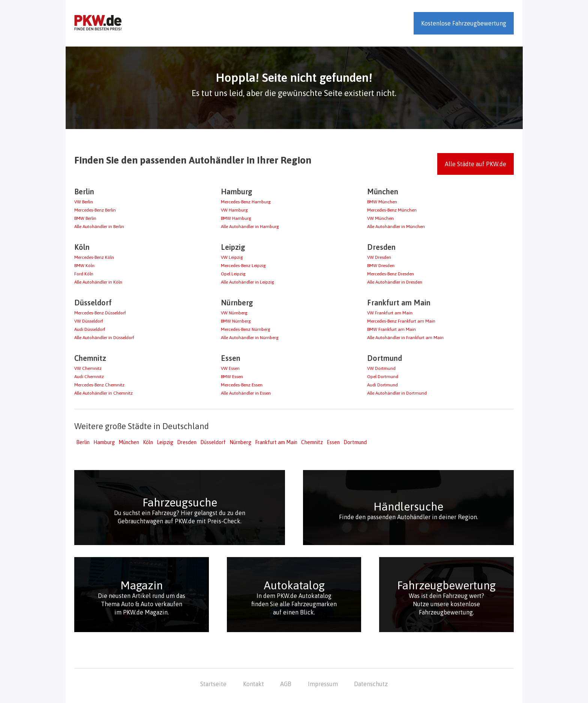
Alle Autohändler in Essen (246, 393)
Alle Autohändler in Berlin (99, 227)
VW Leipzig (232, 257)
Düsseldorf (213, 442)
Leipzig (165, 442)
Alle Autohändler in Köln (98, 282)
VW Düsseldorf (89, 321)
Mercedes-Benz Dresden (391, 274)
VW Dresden (379, 257)
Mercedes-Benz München (392, 210)
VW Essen (230, 368)
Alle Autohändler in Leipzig (247, 282)
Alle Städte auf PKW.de (475, 164)
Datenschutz (371, 684)
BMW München (382, 202)
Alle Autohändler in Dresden (395, 282)
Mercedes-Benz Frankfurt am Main (401, 321)
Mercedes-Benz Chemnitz (99, 385)
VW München (380, 218)
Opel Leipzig (233, 274)
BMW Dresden (381, 266)
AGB (286, 684)
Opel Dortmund (383, 377)
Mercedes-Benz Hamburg (246, 202)
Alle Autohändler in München (396, 227)
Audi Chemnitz (89, 377)
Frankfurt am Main (276, 442)
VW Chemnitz (88, 368)
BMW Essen (232, 377)
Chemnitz (312, 442)
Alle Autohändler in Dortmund (397, 393)
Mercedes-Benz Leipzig (243, 266)
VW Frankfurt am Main (390, 313)
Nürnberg (240, 442)
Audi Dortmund (382, 385)
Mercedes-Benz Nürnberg (246, 329)
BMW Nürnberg (236, 321)
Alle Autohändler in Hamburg (250, 227)
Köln (148, 442)
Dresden (187, 442)
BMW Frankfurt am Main (391, 329)
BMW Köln (84, 266)
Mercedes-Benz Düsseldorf (100, 313)
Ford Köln (84, 274)
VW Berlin (84, 202)
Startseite (213, 684)
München (129, 442)
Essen (333, 442)
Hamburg (104, 442)
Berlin (83, 442)
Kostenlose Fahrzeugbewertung (464, 23)
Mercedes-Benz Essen (242, 385)
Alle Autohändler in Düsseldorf (104, 338)
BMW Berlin (85, 218)
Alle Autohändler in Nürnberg (250, 338)
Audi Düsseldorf (90, 329)
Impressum (323, 684)
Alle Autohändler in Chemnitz (103, 393)
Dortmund (355, 442)
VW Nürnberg (234, 313)
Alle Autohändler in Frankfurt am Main (405, 338)
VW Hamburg (234, 210)
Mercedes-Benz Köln (94, 257)
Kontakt (253, 684)
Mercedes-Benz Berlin (95, 210)
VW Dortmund (381, 368)
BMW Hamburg (236, 218)
